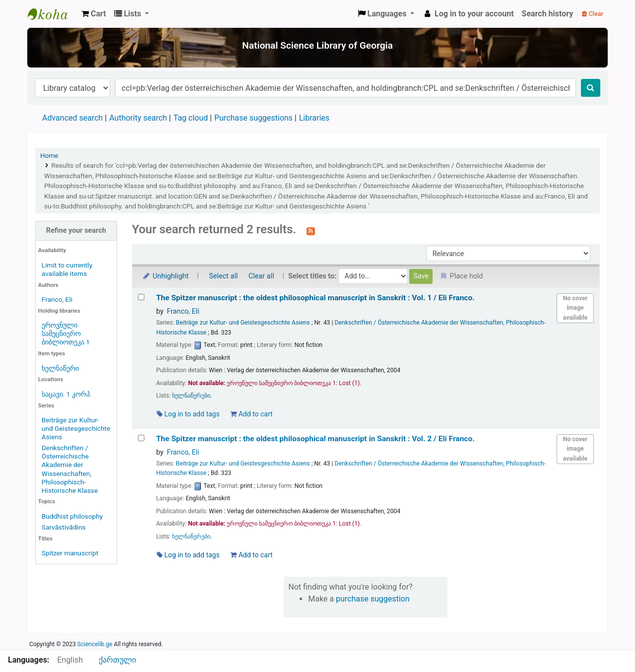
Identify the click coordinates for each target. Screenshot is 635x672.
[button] (94, 14)
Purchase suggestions (254, 118)
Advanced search (72, 118)
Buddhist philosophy (72, 516)
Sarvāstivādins (64, 527)
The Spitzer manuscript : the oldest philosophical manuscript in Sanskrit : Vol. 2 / (316, 439)
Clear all (261, 276)
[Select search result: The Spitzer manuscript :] (141, 297)
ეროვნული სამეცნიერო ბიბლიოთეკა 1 (66, 334)
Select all (223, 276)
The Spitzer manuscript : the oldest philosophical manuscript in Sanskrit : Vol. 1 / (316, 298)
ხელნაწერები (191, 396)
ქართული (117, 660)
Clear (593, 14)
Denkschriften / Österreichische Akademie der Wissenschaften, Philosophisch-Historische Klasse (70, 469)
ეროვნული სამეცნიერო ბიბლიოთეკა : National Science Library (53, 14)
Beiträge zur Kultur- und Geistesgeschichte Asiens (76, 428)
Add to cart (251, 414)
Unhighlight (165, 276)
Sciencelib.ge (95, 644)
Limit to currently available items (67, 269)
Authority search (138, 118)
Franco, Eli (57, 299)
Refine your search (76, 231)
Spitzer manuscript (70, 553)
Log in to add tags (188, 414)
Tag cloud (190, 118)
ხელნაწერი (60, 368)
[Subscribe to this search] (311, 230)
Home (49, 155)
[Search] (591, 88)
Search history (548, 14)
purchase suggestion (373, 599)
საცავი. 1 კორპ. (67, 394)
